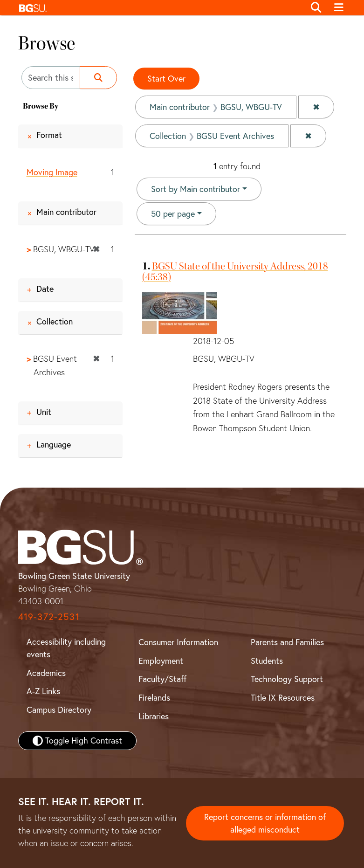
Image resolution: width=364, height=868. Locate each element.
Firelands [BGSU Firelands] (154, 698)
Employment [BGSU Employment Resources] (161, 661)
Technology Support (287, 679)
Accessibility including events (66, 648)
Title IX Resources (283, 698)
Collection (55, 321)
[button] (160, 8)
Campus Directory (59, 710)
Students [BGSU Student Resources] (267, 661)
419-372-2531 (49, 617)
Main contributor (66, 212)
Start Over (166, 79)
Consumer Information (178, 642)
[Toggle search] (316, 8)
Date (45, 289)
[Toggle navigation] (339, 8)
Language (54, 444)
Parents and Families (287, 642)
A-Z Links (43, 691)
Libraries (154, 716)
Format (49, 135)
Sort (196, 189)
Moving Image (52, 172)
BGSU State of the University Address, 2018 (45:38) (235, 272)
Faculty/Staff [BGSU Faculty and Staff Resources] (162, 679)
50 (173, 213)
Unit (44, 412)
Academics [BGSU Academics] (46, 673)
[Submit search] (98, 78)
